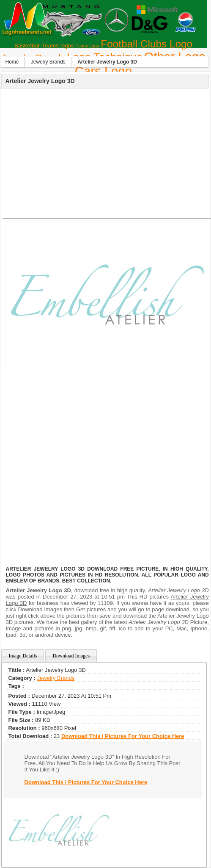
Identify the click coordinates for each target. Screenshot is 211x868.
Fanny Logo (87, 46)
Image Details (23, 656)
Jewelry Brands (48, 62)
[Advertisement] (104, 152)
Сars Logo (103, 71)
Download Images (71, 656)
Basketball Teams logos (44, 46)
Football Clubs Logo (147, 44)
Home (12, 62)
